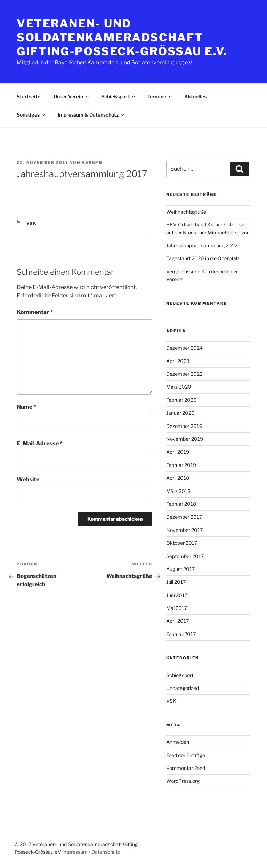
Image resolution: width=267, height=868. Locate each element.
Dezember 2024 (184, 348)
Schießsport (119, 97)
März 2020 (179, 387)
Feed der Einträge (186, 755)
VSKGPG (92, 162)
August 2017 (180, 569)
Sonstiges (31, 115)
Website (28, 480)
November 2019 (185, 439)
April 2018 (178, 478)
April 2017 (177, 621)
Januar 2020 (180, 413)
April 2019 (178, 452)
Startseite (29, 97)
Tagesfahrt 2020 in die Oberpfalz (203, 258)
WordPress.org (183, 781)
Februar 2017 (181, 634)
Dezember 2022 (184, 374)
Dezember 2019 (184, 426)
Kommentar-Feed (186, 768)
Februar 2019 (181, 465)
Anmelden (178, 742)
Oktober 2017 (182, 543)
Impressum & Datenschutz (91, 115)
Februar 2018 (181, 504)
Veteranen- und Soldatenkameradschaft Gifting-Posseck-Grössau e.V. (122, 37)
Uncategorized (183, 688)
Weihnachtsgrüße (186, 212)
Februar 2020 (181, 400)
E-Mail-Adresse (40, 443)
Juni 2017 (177, 595)
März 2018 (178, 491)
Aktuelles (195, 97)
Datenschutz (106, 852)
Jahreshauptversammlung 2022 (202, 245)
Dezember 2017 (184, 517)
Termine (160, 97)
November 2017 (184, 530)
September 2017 (185, 556)
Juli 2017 (176, 582)
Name (26, 407)
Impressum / (76, 852)
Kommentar (35, 312)
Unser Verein (72, 97)
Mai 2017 (177, 608)
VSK (32, 223)
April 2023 (178, 361)
